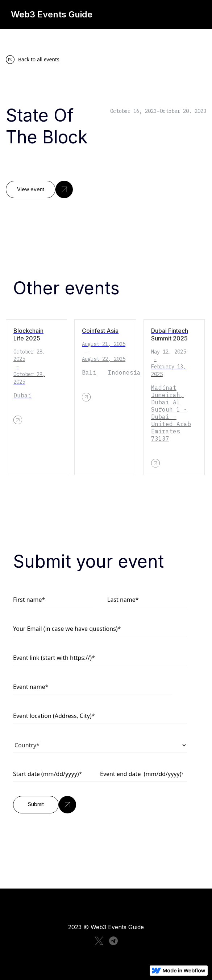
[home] (60, 15)
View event (31, 189)
